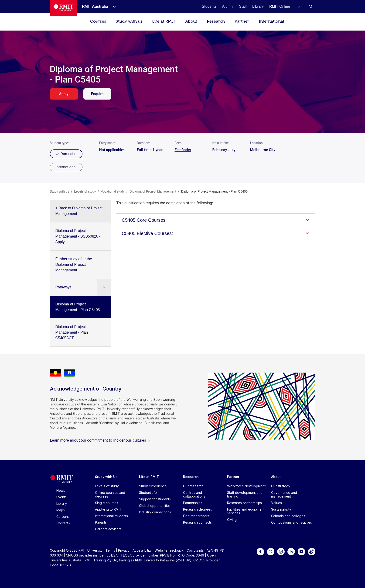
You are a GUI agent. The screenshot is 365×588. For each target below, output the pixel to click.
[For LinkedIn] (291, 551)
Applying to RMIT (108, 509)
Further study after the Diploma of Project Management (74, 265)
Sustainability (281, 509)
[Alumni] (228, 6)
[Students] (209, 6)
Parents (101, 522)
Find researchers (196, 516)
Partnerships (193, 503)
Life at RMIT (164, 21)
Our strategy (281, 486)
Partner (242, 21)
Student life (148, 493)
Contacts (63, 523)
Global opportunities (155, 506)
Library (62, 503)
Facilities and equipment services (246, 511)
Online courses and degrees (110, 494)
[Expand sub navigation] (104, 287)
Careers (63, 517)
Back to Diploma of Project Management (79, 211)
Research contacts (197, 522)
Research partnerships (244, 503)
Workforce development (246, 486)
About (191, 21)
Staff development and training (245, 494)
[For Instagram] (281, 551)
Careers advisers (108, 529)
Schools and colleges (288, 516)
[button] (311, 7)
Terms (110, 550)
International (271, 21)
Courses (98, 21)
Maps (61, 510)
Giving (232, 520)
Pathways (63, 287)
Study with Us (106, 477)
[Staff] (243, 6)
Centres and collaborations (194, 494)
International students (111, 516)
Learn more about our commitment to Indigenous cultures (100, 440)
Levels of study (107, 486)
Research (216, 21)
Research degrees (198, 509)
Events (61, 497)
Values (276, 503)
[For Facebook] (260, 551)
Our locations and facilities (292, 522)
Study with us (129, 21)
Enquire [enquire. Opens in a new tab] (97, 94)
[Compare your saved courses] (301, 7)
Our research (193, 486)
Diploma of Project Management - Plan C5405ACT (72, 332)
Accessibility (142, 550)
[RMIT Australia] (95, 6)
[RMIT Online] (280, 6)
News (61, 490)
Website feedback (169, 550)
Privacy (124, 550)
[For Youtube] (301, 551)
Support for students (155, 499)
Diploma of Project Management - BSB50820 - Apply (78, 236)
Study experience (153, 486)
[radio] (66, 167)
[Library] (258, 6)
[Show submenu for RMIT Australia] (113, 7)
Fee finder (183, 150)
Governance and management (284, 494)
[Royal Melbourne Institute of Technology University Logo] (63, 8)
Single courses (107, 503)
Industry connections (155, 512)
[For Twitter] (271, 551)
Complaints (195, 550)
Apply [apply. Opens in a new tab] (64, 94)
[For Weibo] (312, 551)
